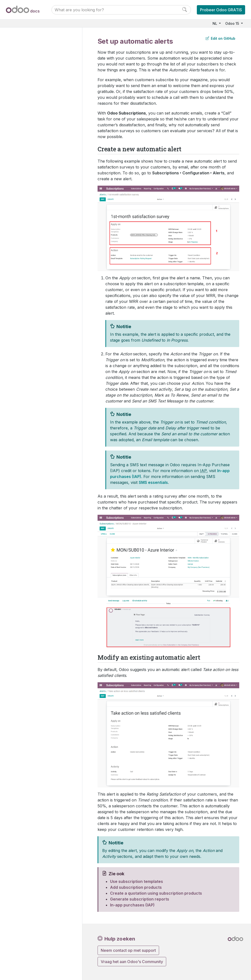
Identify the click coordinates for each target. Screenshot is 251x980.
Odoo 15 (233, 23)
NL (215, 23)
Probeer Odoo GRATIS (221, 10)
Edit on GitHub (220, 38)
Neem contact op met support (128, 950)
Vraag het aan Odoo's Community (132, 962)
